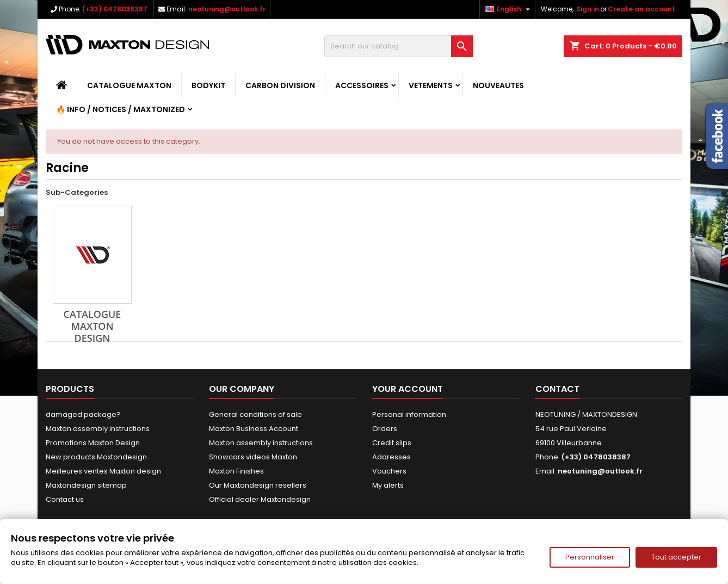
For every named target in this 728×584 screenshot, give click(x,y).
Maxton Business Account (254, 429)
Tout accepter (676, 557)
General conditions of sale (255, 414)
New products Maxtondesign (96, 457)
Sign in (588, 9)
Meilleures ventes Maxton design (103, 471)
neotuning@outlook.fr (227, 9)
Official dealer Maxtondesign (260, 499)
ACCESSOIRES (362, 85)
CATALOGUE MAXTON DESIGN (92, 326)
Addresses (391, 457)
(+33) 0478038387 (115, 9)
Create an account (641, 9)
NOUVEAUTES (498, 85)
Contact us (65, 499)
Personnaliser (590, 557)
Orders (385, 429)
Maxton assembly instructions (98, 429)
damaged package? (83, 414)
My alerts (388, 485)
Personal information (409, 414)
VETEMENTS (431, 85)
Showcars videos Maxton (253, 457)
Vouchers (389, 471)
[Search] (399, 46)
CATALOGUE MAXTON (129, 85)
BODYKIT (208, 85)
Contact (557, 389)
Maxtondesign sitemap (86, 485)
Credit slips (392, 443)
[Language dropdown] (509, 9)
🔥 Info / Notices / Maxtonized (121, 109)
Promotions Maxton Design (93, 443)
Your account (408, 389)
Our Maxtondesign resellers (258, 485)
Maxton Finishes (236, 471)
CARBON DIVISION (280, 85)
